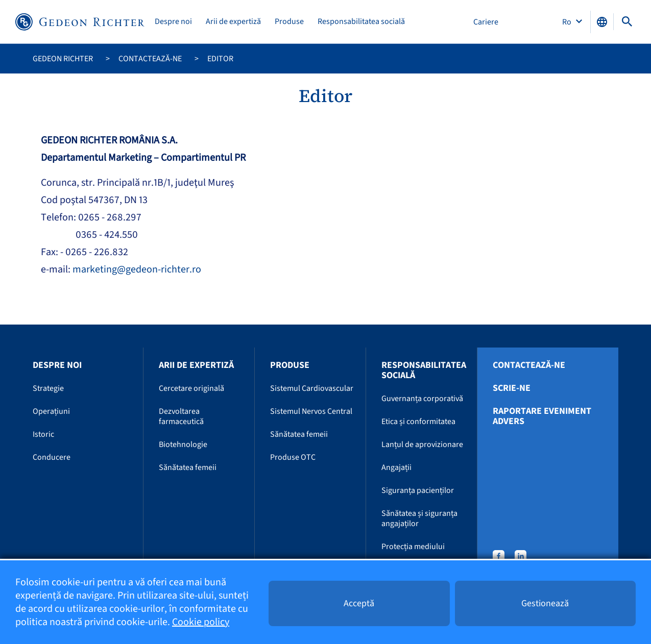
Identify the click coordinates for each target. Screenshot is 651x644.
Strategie (48, 388)
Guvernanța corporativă (422, 399)
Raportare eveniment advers (542, 416)
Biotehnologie (183, 444)
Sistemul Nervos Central (311, 411)
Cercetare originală (191, 388)
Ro (568, 22)
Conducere (52, 457)
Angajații (396, 467)
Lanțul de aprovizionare (422, 444)
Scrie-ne (512, 388)
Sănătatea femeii (188, 467)
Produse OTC (293, 457)
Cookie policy (201, 622)
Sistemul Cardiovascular (312, 388)
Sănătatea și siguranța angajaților (419, 518)
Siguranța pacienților (418, 490)
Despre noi (173, 22)
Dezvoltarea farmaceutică (181, 416)
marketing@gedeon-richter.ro (137, 269)
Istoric (43, 434)
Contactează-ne (150, 59)
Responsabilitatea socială (361, 22)
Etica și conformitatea (418, 422)
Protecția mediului (413, 547)
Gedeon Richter (63, 59)
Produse (289, 22)
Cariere (486, 22)
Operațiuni (51, 411)
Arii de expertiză (233, 22)
